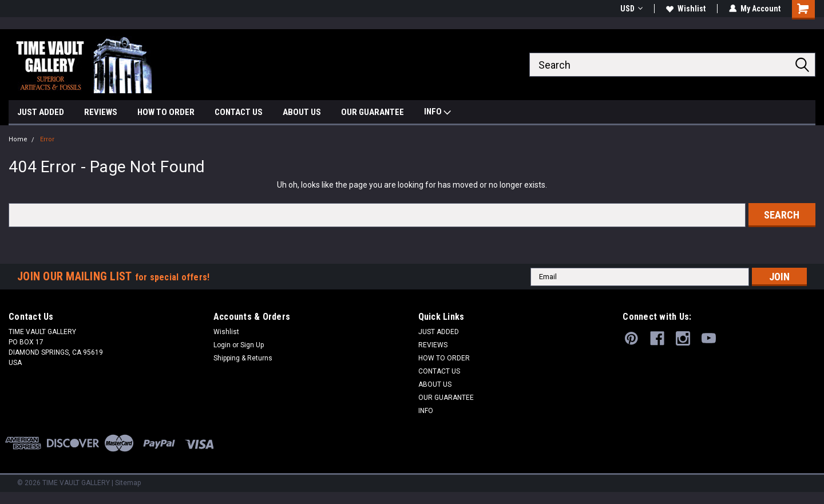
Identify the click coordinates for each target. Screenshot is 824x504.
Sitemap (128, 483)
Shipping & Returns (243, 358)
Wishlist (686, 9)
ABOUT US (302, 112)
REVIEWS (101, 112)
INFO (437, 113)
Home (18, 139)
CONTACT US (239, 112)
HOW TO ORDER (166, 112)
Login (222, 345)
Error (47, 139)
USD (631, 9)
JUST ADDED (41, 112)
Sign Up (252, 345)
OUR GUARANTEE (373, 112)
